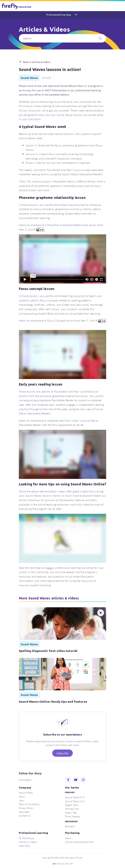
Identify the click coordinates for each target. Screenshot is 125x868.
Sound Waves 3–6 (75, 801)
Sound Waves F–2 (75, 797)
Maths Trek (71, 813)
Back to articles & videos (37, 62)
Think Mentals (73, 816)
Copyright (24, 812)
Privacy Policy (26, 808)
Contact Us (25, 816)
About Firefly (26, 793)
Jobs (21, 800)
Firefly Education (17, 6)
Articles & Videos (28, 842)
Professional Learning (59, 15)
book (49, 568)
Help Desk (24, 846)
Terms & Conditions (29, 804)
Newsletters (25, 780)
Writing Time (72, 809)
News (22, 797)
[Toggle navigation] (120, 6)
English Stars (72, 805)
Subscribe (62, 753)
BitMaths (70, 826)
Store (68, 838)
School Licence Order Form (80, 842)
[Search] (62, 38)
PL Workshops (27, 838)
